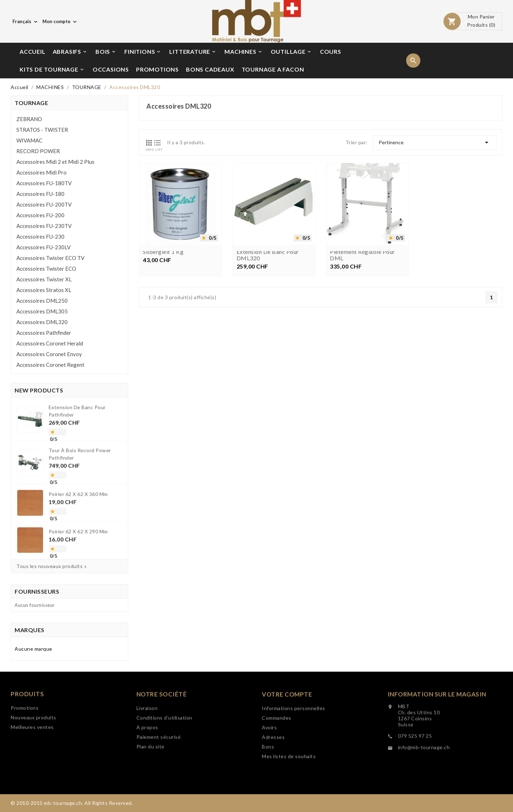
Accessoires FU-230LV (43, 247)
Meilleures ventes (32, 753)
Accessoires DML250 (42, 301)
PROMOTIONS (157, 69)
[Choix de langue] (26, 21)
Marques (30, 630)
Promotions (25, 733)
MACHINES (243, 52)
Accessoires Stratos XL (44, 290)
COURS (331, 51)
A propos (147, 763)
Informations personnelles (294, 749)
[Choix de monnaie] (60, 21)
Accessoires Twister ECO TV (50, 258)
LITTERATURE (193, 52)
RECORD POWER (38, 151)
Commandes (277, 759)
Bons (268, 788)
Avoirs (269, 769)
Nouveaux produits (33, 743)
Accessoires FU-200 (40, 215)
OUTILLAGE (291, 52)
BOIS (106, 52)
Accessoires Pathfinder (44, 333)
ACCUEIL (33, 51)
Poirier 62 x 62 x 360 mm (75, 488)
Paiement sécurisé (159, 773)
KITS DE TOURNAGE (52, 69)
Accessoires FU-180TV (44, 183)
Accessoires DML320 (42, 322)
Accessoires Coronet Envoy (49, 354)
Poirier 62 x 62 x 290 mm (75, 511)
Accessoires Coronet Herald (50, 343)
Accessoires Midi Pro (42, 172)
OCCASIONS (111, 69)
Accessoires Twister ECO (46, 269)
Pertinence (435, 142)
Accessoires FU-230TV (44, 226)
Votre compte (287, 736)
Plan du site (151, 783)
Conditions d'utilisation (164, 754)
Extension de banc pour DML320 (268, 255)
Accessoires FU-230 (40, 236)
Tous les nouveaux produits (52, 566)
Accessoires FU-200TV (44, 204)
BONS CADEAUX (210, 69)
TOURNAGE (31, 103)
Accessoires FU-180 (40, 194)
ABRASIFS (70, 52)
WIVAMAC (29, 140)
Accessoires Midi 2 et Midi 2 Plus (55, 162)
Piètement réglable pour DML (362, 255)
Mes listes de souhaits (289, 798)
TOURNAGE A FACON (273, 69)
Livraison (147, 744)
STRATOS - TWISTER (42, 130)
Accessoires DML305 (42, 311)
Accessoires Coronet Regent (50, 365)
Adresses (273, 778)
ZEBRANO (29, 119)
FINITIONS (143, 52)
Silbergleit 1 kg (163, 252)
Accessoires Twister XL (44, 279)
